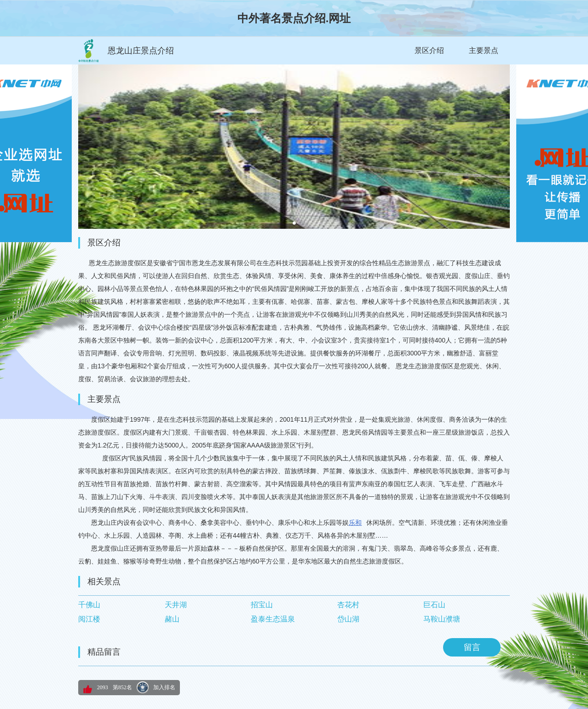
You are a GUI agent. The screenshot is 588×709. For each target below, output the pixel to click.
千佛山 (89, 605)
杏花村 (348, 605)
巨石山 (434, 605)
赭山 (172, 619)
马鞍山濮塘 (442, 619)
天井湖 (176, 605)
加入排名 (164, 687)
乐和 (355, 523)
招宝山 (262, 605)
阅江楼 (89, 619)
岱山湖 (348, 619)
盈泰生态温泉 (273, 619)
